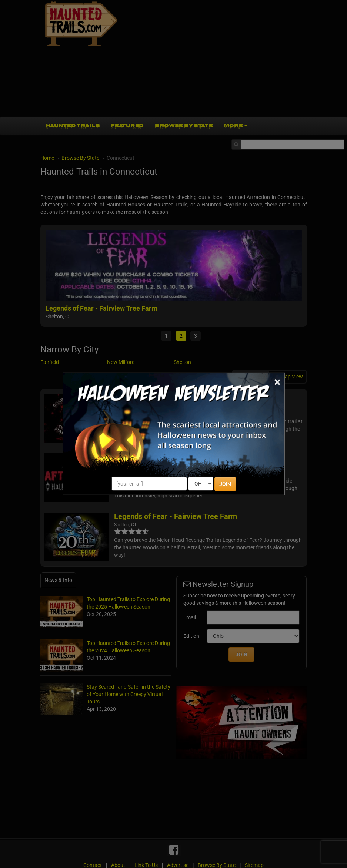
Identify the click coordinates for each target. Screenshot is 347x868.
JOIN (225, 484)
